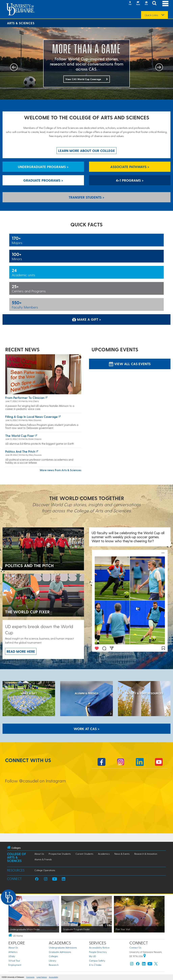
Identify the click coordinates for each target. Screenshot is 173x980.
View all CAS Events (130, 364)
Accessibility (54, 977)
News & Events (122, 854)
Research (54, 965)
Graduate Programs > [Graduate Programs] (43, 180)
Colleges (53, 956)
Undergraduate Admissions (63, 948)
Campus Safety (97, 961)
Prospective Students (60, 854)
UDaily (12, 956)
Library (52, 961)
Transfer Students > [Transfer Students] (86, 197)
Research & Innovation (146, 854)
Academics (104, 854)
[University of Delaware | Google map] (145, 956)
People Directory (98, 952)
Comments (30, 977)
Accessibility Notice (99, 948)
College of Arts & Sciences (17, 857)
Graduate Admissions (60, 952)
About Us (39, 854)
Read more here (21, 651)
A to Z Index (95, 965)
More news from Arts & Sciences (61, 470)
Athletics (13, 952)
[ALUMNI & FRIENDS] (86, 699)
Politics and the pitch (20, 451)
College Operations (45, 870)
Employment (15, 965)
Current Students (84, 854)
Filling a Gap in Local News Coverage (31, 417)
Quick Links (151, 15)
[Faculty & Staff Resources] (144, 699)
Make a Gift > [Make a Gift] (87, 319)
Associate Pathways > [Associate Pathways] (130, 167)
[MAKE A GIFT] (29, 699)
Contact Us (135, 948)
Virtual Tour (14, 961)
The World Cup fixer (20, 436)
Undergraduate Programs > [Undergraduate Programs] (43, 167)
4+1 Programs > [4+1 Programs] (130, 180)
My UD (92, 956)
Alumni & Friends (43, 859)
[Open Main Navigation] (165, 3)
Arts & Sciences (21, 23)
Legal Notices (42, 977)
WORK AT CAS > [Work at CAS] (87, 729)
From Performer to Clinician (25, 398)
